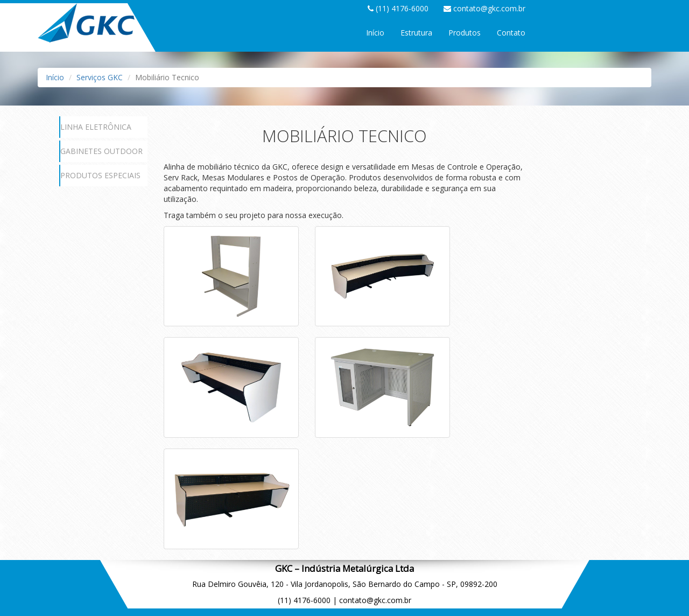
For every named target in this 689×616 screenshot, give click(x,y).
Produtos (465, 33)
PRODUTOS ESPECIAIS (100, 175)
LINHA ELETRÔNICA (96, 127)
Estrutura (416, 33)
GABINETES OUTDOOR (101, 151)
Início (375, 33)
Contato (511, 33)
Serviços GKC (100, 77)
